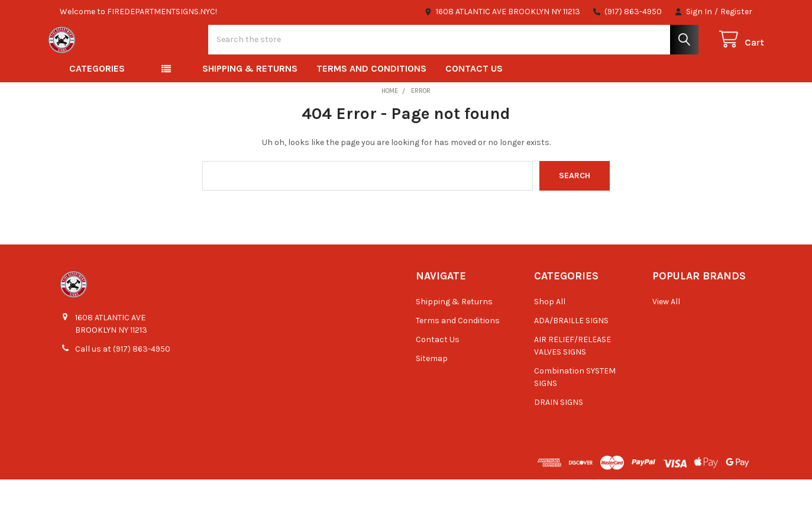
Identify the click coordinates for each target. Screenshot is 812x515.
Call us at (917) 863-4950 (123, 385)
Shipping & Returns (250, 104)
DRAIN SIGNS (559, 438)
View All (666, 337)
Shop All (550, 337)
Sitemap (432, 394)
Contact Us (474, 104)
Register (736, 12)
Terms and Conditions (371, 104)
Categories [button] (97, 104)
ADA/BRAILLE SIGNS (571, 356)
